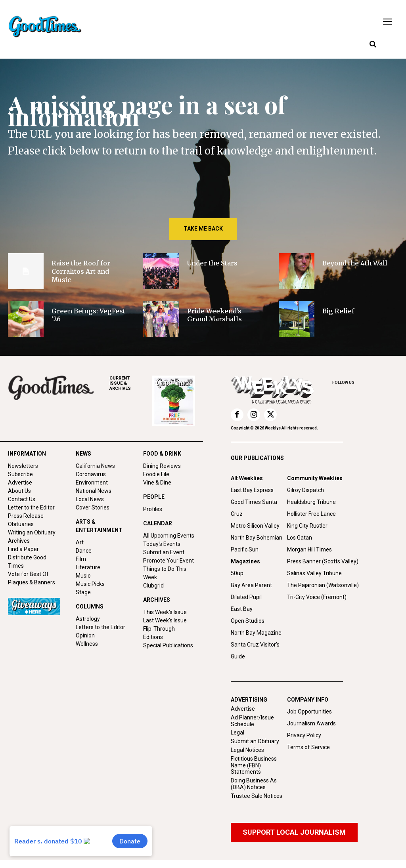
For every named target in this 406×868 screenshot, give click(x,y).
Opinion (85, 635)
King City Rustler (307, 526)
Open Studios (248, 621)
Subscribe (20, 474)
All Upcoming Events (169, 536)
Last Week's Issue (165, 620)
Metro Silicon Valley (255, 526)
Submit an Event (164, 552)
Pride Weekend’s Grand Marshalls (214, 315)
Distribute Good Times (27, 562)
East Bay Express (252, 490)
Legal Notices (247, 750)
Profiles (153, 509)
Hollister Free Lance (311, 514)
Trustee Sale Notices (257, 796)
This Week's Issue (165, 612)
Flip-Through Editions (159, 633)
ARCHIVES (131, 383)
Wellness (87, 644)
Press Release (26, 516)
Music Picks (90, 584)
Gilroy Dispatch (305, 490)
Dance (84, 551)
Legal (237, 733)
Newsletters (23, 466)
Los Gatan (300, 538)
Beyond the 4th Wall (355, 263)
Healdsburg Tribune (311, 502)
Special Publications (168, 645)
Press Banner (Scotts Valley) (323, 561)
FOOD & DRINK (162, 454)
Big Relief (338, 311)
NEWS (83, 454)
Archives (19, 541)
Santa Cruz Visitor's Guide (255, 651)
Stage (83, 592)
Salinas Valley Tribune (314, 573)
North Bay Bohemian (257, 538)
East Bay (242, 609)
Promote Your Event (169, 561)
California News (95, 466)
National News (94, 491)
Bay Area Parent (251, 585)
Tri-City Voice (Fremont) (317, 597)
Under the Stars (212, 263)
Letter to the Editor (31, 507)
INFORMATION (27, 454)
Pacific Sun (245, 549)
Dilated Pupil (246, 597)
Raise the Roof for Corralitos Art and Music (81, 271)
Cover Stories (93, 507)
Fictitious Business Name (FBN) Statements (254, 765)
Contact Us (22, 499)
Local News (90, 499)
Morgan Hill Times (309, 549)
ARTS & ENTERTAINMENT (99, 526)
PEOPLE (154, 497)
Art (80, 542)
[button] (373, 44)
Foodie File (156, 474)
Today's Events (162, 544)
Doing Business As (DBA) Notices (254, 784)
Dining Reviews (162, 466)
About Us (19, 491)
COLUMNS (90, 607)
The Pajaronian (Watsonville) (323, 585)
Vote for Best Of (28, 574)
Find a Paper (23, 549)
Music (83, 576)
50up (237, 573)
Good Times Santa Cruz (254, 508)
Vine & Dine (157, 483)
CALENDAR (158, 523)
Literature (88, 567)
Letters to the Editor (101, 627)
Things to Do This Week (165, 573)
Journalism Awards (311, 723)
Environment (92, 483)
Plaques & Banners (32, 582)
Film (81, 559)
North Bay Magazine (256, 633)
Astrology (88, 619)
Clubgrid (153, 586)
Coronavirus (91, 474)
